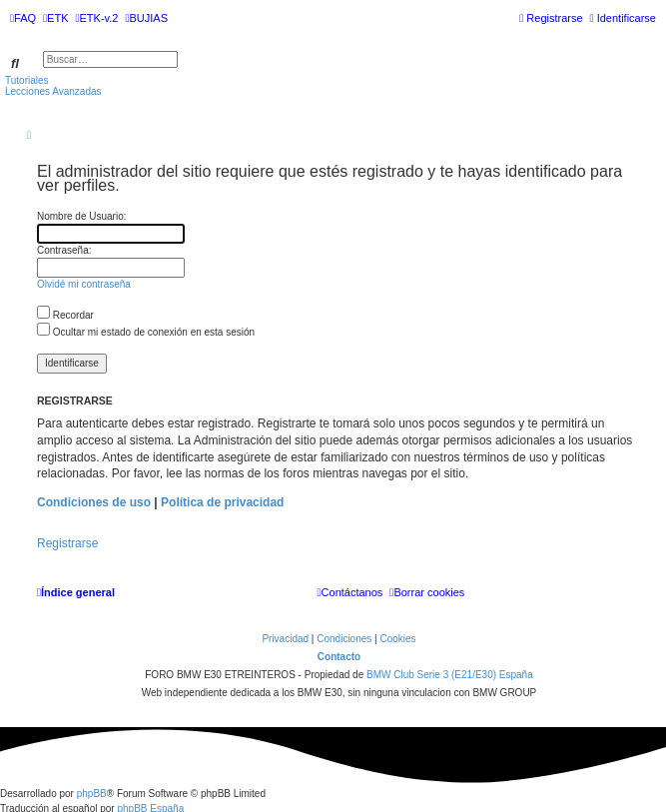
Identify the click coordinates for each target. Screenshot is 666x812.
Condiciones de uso (94, 502)
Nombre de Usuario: (81, 216)
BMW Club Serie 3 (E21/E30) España (450, 675)
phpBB (92, 794)
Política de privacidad (222, 502)
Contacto (339, 657)
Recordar (65, 315)
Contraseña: (64, 250)
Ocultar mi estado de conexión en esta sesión (146, 332)
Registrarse (67, 543)
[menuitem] (23, 18)
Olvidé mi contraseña (84, 284)
